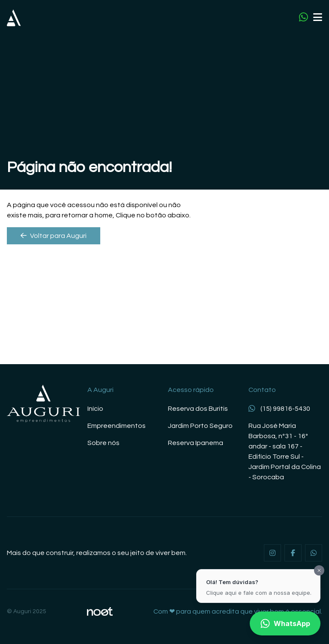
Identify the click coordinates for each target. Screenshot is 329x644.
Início (95, 409)
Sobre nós (103, 443)
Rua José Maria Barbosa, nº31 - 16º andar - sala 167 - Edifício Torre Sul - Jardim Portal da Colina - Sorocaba (285, 451)
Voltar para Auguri (54, 236)
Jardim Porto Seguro (200, 426)
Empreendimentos (117, 426)
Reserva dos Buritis (198, 409)
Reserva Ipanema (196, 443)
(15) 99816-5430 (279, 409)
